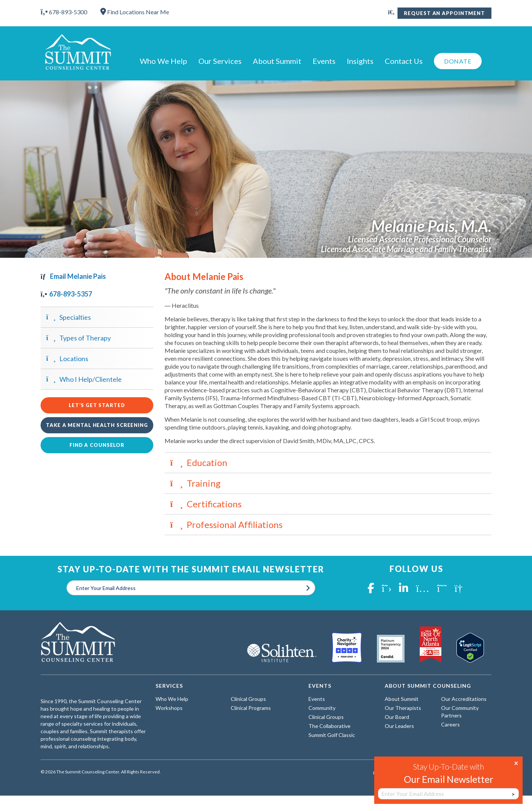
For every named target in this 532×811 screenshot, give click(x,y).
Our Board (397, 717)
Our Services (220, 61)
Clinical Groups (248, 699)
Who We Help (163, 61)
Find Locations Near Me (135, 12)
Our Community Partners (460, 712)
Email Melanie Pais (73, 276)
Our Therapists (403, 708)
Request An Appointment (444, 13)
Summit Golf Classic (332, 735)
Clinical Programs (251, 708)
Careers (450, 724)
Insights (360, 61)
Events (324, 61)
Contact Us (404, 61)
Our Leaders (399, 726)
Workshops (169, 708)
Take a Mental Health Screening (97, 425)
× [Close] (516, 763)
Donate (458, 61)
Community (322, 708)
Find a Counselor (97, 445)
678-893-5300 (64, 12)
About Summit (277, 61)
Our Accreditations (464, 699)
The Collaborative (329, 726)
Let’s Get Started (97, 405)
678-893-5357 (66, 294)
